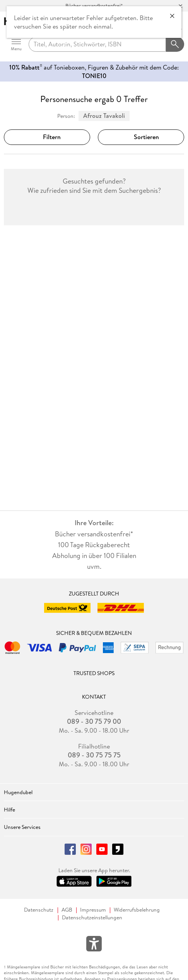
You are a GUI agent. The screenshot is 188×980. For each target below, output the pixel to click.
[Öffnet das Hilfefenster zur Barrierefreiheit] (94, 945)
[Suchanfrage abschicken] (175, 44)
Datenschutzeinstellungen (92, 918)
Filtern (47, 137)
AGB (67, 910)
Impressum (93, 910)
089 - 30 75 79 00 (94, 721)
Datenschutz (39, 910)
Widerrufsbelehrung (137, 910)
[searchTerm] (97, 44)
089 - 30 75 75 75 (94, 755)
